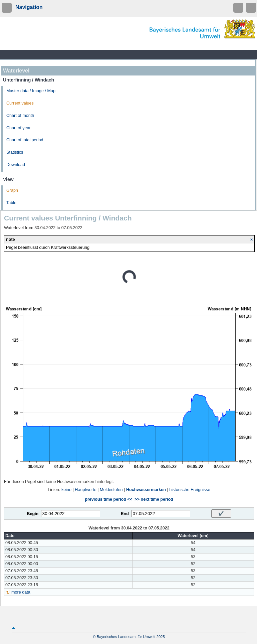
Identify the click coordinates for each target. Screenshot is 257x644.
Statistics (15, 152)
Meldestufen (111, 490)
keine (66, 490)
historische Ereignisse (190, 490)
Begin (33, 514)
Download (16, 165)
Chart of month (20, 116)
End (125, 514)
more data (21, 592)
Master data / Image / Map (31, 91)
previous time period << (108, 499)
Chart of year (19, 128)
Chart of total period (25, 140)
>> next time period (154, 499)
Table (11, 203)
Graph (12, 190)
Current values (20, 103)
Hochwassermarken (146, 490)
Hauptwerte (85, 490)
